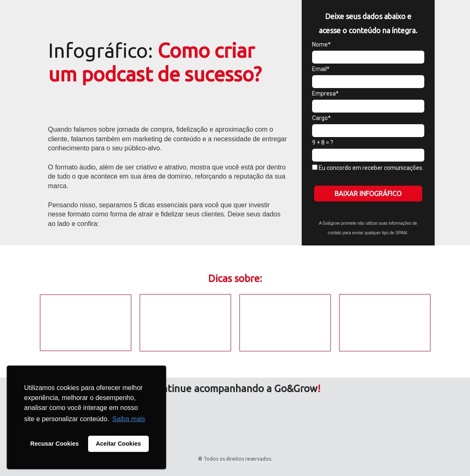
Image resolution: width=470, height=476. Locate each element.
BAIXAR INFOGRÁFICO (368, 194)
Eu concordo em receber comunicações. (368, 168)
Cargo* (321, 118)
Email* (321, 69)
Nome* (321, 44)
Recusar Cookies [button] (55, 444)
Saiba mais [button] (129, 419)
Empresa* (325, 93)
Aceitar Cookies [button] (118, 444)
